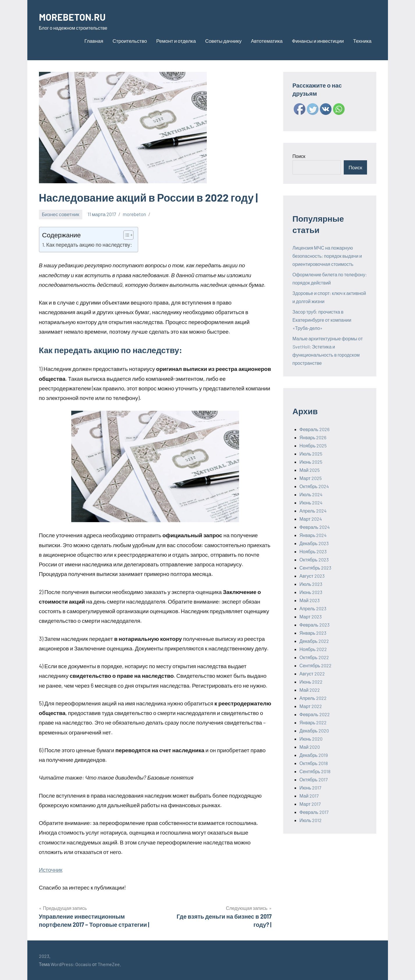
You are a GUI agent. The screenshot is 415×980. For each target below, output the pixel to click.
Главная (94, 41)
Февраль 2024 (315, 527)
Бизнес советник (61, 214)
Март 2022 (311, 706)
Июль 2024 (311, 494)
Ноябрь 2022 (313, 649)
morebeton (134, 214)
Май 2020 (310, 747)
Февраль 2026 (315, 429)
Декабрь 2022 (314, 641)
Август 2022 (312, 674)
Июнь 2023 (311, 592)
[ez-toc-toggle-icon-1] (125, 235)
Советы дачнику (223, 41)
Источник (51, 870)
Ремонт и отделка (176, 41)
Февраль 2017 (314, 812)
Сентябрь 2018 (315, 771)
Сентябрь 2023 (316, 568)
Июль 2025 (311, 454)
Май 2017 (309, 796)
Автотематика (267, 41)
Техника (362, 41)
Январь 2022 (313, 722)
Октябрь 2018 (314, 763)
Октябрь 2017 (314, 779)
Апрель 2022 (313, 698)
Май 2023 (310, 600)
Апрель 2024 (313, 511)
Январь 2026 (313, 437)
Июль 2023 (311, 584)
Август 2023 (312, 576)
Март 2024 (311, 519)
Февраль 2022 (315, 714)
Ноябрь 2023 (313, 551)
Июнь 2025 (311, 462)
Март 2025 (311, 478)
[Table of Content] (128, 235)
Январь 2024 (313, 535)
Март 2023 (311, 617)
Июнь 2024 (311, 503)
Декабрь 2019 (314, 755)
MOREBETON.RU (76, 16)
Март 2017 (310, 804)
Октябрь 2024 (314, 486)
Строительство (130, 41)
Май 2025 (310, 470)
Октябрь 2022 (314, 657)
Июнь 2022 (311, 682)
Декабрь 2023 (314, 543)
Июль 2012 (311, 820)
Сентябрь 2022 (316, 665)
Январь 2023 (313, 633)
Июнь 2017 (311, 788)
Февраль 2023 (315, 625)
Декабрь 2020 (314, 731)
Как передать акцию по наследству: (89, 245)
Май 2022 (310, 690)
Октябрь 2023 (314, 560)
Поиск (299, 156)
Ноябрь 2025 (313, 445)
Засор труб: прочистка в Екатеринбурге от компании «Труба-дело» (322, 320)
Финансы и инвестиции (318, 41)
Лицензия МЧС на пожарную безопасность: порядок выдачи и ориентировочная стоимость (327, 256)
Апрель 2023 (313, 608)
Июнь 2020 (311, 739)
